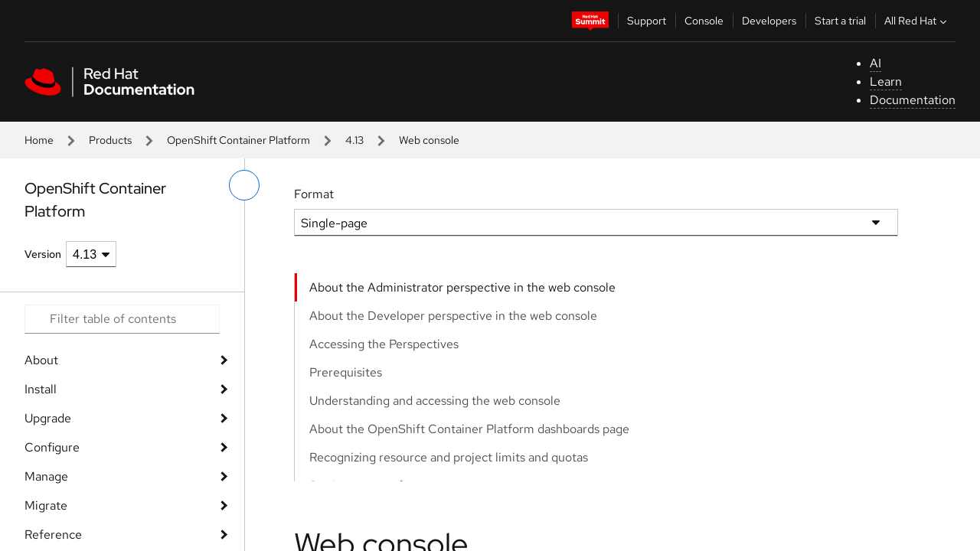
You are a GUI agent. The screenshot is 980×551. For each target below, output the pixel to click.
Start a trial (840, 21)
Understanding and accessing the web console (435, 401)
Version (43, 254)
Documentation (913, 100)
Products (110, 140)
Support (647, 21)
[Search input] (122, 319)
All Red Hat (917, 21)
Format (314, 194)
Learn (886, 82)
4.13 (354, 140)
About (41, 360)
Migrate (46, 505)
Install (41, 389)
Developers (769, 21)
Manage (46, 476)
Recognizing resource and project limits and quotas (449, 457)
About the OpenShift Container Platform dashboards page (469, 429)
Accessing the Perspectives (384, 344)
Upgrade (48, 418)
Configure (52, 447)
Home (39, 140)
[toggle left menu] (244, 185)
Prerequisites (346, 372)
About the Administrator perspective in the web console (462, 287)
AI (875, 63)
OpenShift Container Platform (238, 140)
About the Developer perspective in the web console (453, 316)
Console (704, 21)
